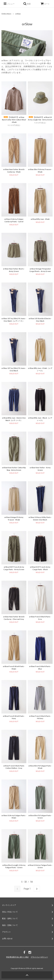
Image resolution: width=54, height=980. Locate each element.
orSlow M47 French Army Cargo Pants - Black (40, 568)
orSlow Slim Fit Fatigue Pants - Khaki (40, 767)
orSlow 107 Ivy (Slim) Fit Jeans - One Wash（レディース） (14, 320)
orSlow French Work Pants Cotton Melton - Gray (14, 767)
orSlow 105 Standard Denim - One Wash (40, 320)
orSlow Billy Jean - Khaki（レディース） (40, 369)
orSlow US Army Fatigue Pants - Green (40, 866)
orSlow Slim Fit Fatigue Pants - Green (40, 817)
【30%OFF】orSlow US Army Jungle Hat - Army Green (40, 118)
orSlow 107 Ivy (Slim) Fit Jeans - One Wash (14, 369)
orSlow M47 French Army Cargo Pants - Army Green (14, 568)
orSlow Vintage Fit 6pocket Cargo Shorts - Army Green (40, 270)
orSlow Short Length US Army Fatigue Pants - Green (14, 866)
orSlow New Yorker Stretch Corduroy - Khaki (14, 171)
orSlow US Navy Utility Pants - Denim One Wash (40, 518)
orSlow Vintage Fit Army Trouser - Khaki (14, 518)
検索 (27, 4)
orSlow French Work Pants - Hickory (40, 717)
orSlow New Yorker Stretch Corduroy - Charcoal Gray (14, 618)
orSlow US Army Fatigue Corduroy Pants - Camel (14, 220)
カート (45, 4)
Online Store (6, 14)
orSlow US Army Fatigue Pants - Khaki (14, 817)
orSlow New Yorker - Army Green (40, 469)
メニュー (9, 4)
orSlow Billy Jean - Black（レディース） (40, 419)
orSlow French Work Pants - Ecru (40, 618)
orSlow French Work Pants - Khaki (14, 668)
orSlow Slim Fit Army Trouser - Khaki (40, 171)
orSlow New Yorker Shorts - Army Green (14, 270)
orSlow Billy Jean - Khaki (40, 219)
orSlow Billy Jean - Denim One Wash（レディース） (14, 419)
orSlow (18, 14)
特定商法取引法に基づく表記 (17, 957)
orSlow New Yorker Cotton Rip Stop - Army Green (14, 469)
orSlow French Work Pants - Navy (14, 717)
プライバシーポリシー (39, 957)
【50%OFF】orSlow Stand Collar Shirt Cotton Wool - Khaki (14, 120)
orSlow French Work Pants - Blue (40, 668)
